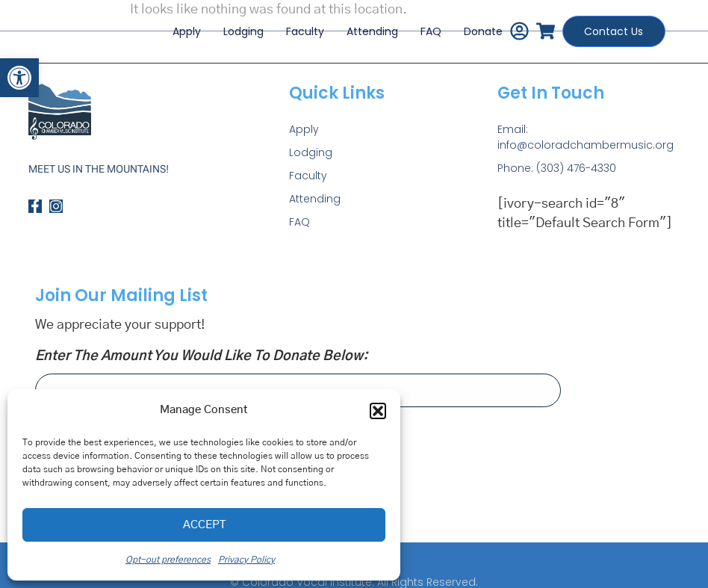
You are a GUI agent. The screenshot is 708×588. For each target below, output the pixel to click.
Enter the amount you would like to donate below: (202, 356)
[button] (19, 78)
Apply (177, 25)
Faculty (295, 25)
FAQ (421, 25)
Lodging (234, 25)
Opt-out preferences (168, 560)
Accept (204, 525)
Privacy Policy (246, 560)
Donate (473, 25)
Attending (363, 25)
